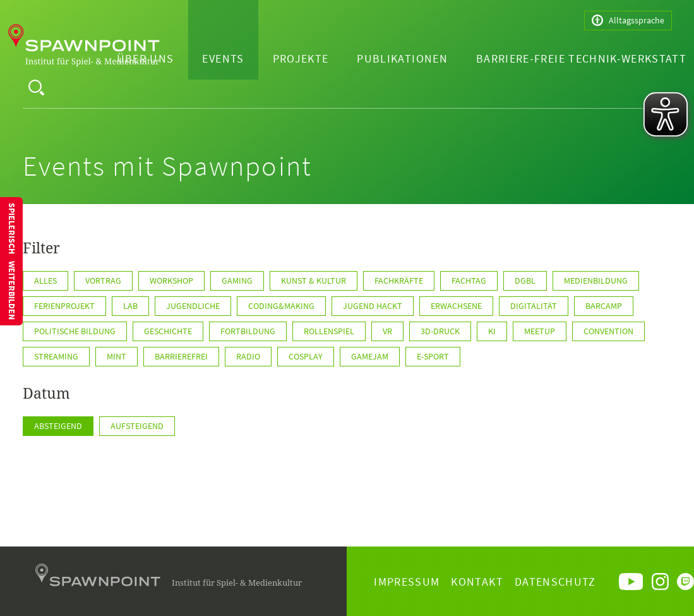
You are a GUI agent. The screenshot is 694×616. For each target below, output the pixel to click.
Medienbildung (596, 281)
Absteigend (58, 426)
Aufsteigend (137, 426)
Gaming (237, 281)
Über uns (146, 58)
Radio (248, 356)
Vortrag (103, 281)
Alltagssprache (628, 21)
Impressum (407, 582)
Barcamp (604, 306)
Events (223, 58)
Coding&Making (281, 306)
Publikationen (402, 58)
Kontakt (477, 582)
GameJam (370, 356)
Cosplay (306, 356)
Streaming (56, 356)
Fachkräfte (399, 281)
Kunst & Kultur (314, 281)
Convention (608, 331)
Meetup (540, 331)
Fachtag (469, 281)
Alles (45, 281)
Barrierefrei (181, 356)
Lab (130, 306)
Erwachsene (456, 306)
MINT (117, 356)
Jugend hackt (373, 306)
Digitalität (534, 306)
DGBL (525, 281)
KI (492, 331)
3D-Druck (440, 331)
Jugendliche (193, 306)
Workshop (171, 281)
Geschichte (168, 331)
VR (387, 331)
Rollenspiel (329, 331)
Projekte (301, 58)
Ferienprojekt (64, 306)
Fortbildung (248, 331)
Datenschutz (555, 582)
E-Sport (433, 356)
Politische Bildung (75, 331)
